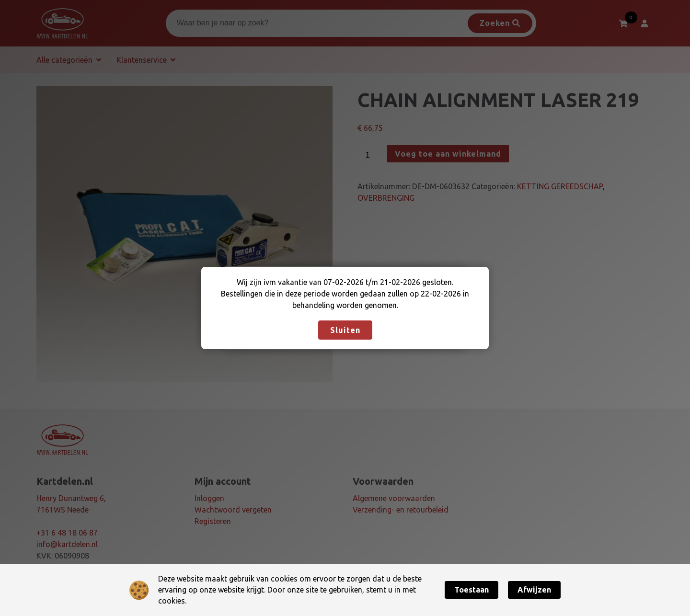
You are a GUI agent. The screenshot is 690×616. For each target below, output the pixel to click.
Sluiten (345, 330)
